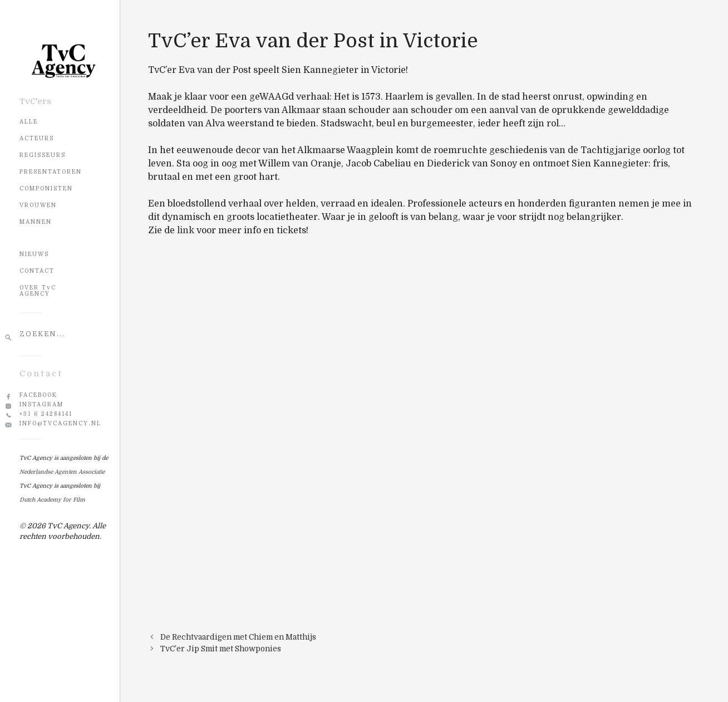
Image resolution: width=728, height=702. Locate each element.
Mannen (36, 222)
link (186, 230)
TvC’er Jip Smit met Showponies (221, 649)
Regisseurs (43, 155)
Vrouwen (38, 205)
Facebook (38, 395)
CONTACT (37, 271)
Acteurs (37, 138)
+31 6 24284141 (46, 414)
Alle (29, 122)
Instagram (41, 404)
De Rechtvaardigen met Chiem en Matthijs (238, 637)
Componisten (46, 188)
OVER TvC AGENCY (38, 291)
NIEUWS (34, 254)
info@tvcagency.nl (60, 423)
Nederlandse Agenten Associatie (62, 472)
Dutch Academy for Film (52, 500)
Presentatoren (51, 172)
